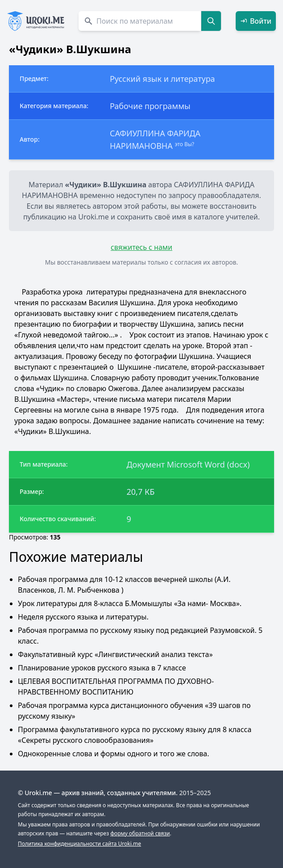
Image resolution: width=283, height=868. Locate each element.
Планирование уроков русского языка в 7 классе (102, 668)
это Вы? (184, 144)
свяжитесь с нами (141, 247)
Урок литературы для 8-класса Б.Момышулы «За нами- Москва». (130, 603)
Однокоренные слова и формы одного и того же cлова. (114, 754)
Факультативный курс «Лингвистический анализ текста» (115, 654)
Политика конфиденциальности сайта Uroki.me (79, 844)
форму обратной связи (140, 833)
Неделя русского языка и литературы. (83, 617)
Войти (256, 21)
